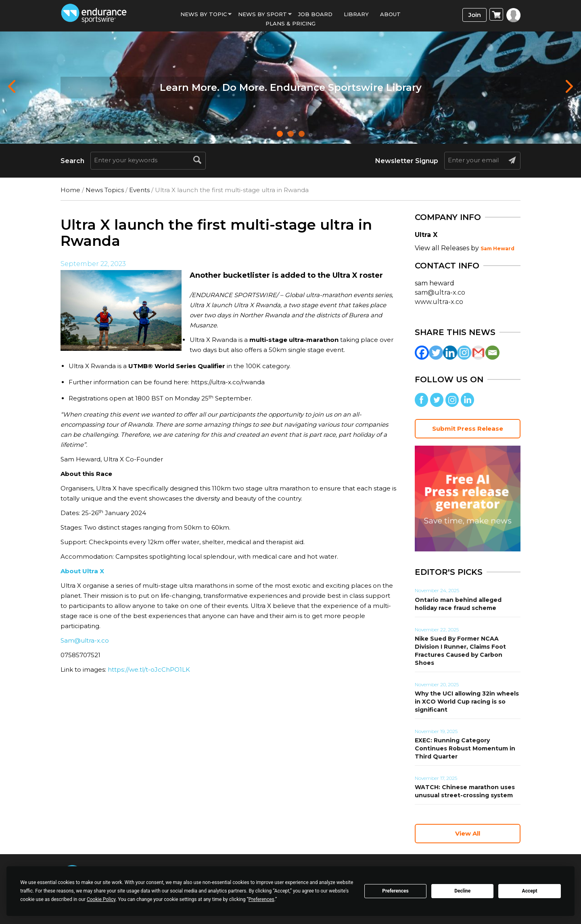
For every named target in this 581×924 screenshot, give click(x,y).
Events (139, 190)
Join (475, 15)
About (390, 14)
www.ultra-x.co (439, 302)
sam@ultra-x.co (440, 292)
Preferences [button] (261, 899)
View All (468, 833)
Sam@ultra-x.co (85, 640)
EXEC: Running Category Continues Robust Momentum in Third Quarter (465, 748)
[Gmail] (478, 353)
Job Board (315, 14)
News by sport (262, 14)
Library (356, 14)
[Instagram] (464, 353)
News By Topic (204, 14)
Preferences (395, 891)
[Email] (492, 353)
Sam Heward (497, 248)
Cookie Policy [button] (101, 899)
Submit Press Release (468, 428)
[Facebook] (422, 353)
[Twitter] (436, 353)
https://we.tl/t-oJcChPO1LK (149, 669)
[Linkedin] (450, 353)
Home (70, 190)
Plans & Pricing (290, 23)
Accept (530, 891)
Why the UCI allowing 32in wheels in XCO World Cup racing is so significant (467, 702)
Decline (462, 891)
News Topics (105, 190)
